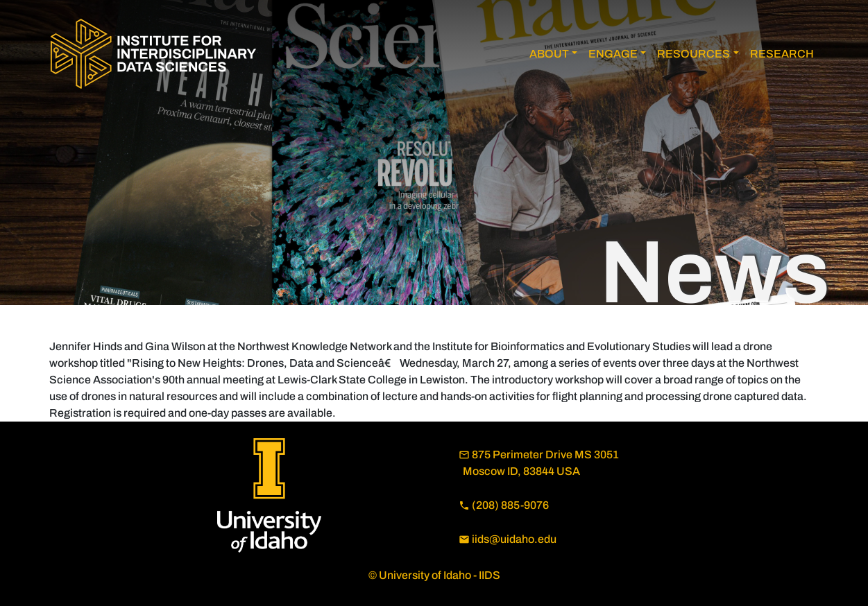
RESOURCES (693, 54)
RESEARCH (782, 54)
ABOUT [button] (549, 54)
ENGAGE (613, 54)
